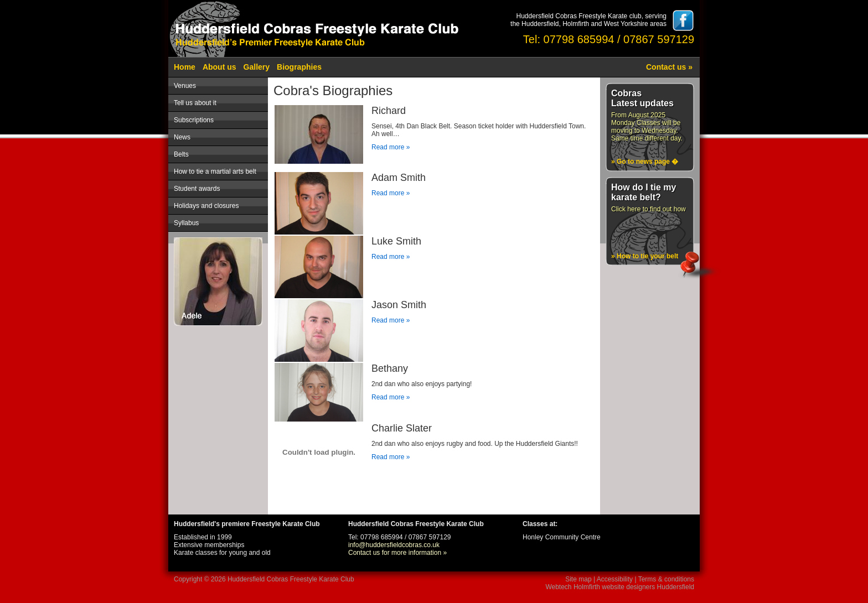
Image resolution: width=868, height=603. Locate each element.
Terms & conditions (666, 579)
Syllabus (186, 223)
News (182, 137)
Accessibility (615, 579)
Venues (185, 86)
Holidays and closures (206, 206)
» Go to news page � (645, 162)
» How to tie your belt (645, 256)
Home (185, 67)
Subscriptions (194, 120)
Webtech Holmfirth (572, 587)
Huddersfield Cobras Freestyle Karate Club (291, 579)
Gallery (257, 67)
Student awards (197, 189)
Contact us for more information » (397, 553)
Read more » (391, 147)
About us (219, 67)
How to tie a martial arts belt (215, 171)
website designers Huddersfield (648, 587)
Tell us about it (195, 103)
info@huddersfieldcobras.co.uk (394, 545)
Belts (181, 154)
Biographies (299, 67)
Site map (578, 579)
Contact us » (669, 67)
